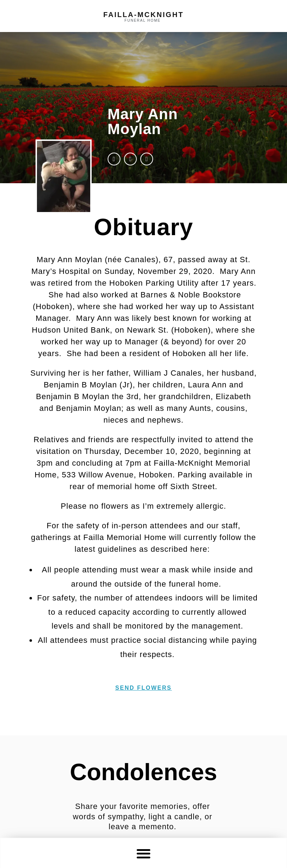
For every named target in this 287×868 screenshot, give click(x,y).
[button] (144, 853)
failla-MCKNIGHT (143, 15)
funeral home (143, 20)
